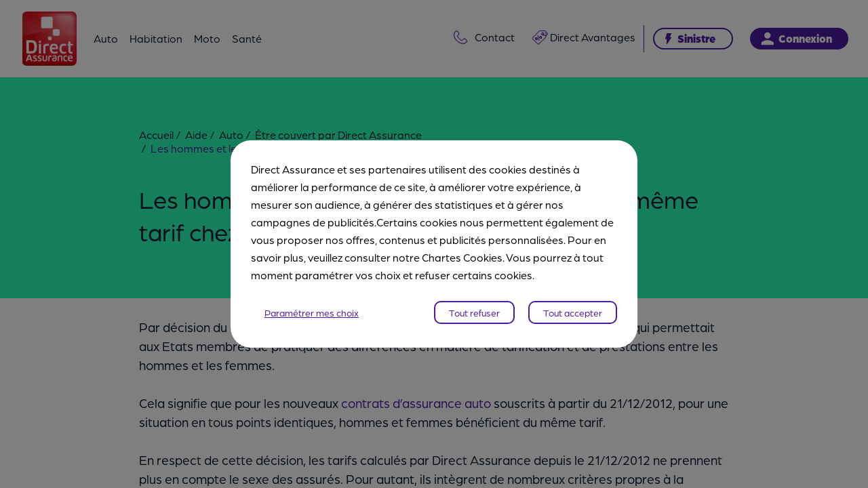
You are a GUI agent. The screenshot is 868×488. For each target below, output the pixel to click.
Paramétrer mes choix (312, 312)
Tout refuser (474, 312)
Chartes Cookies (462, 257)
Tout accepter (573, 312)
